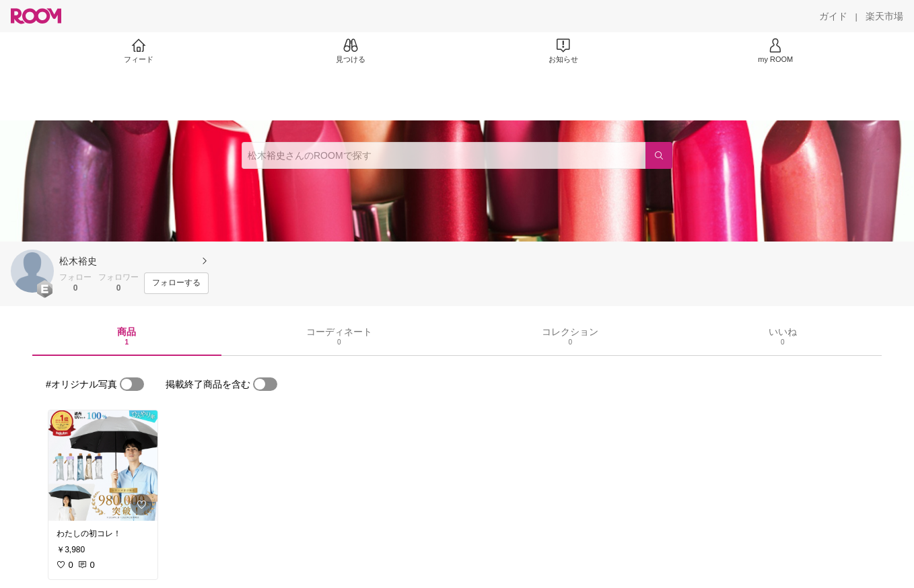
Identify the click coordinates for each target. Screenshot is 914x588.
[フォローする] (176, 283)
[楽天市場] (884, 16)
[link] (103, 466)
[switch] (132, 384)
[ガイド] (833, 16)
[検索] (659, 155)
